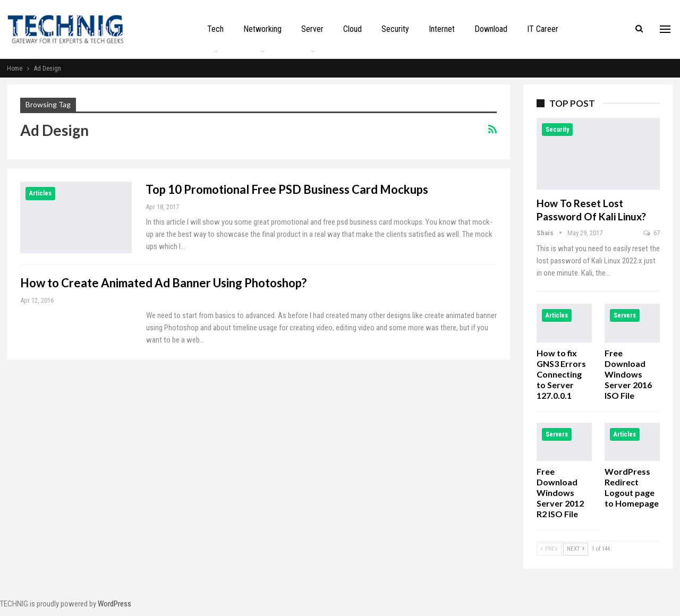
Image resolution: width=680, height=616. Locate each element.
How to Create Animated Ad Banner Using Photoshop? (163, 283)
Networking (262, 29)
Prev (549, 549)
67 (652, 233)
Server (312, 29)
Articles (40, 193)
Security (395, 29)
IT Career (543, 29)
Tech (215, 29)
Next (576, 549)
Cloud (352, 29)
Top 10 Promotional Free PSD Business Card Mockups (287, 189)
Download (491, 29)
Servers (625, 315)
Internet (442, 29)
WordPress (114, 604)
